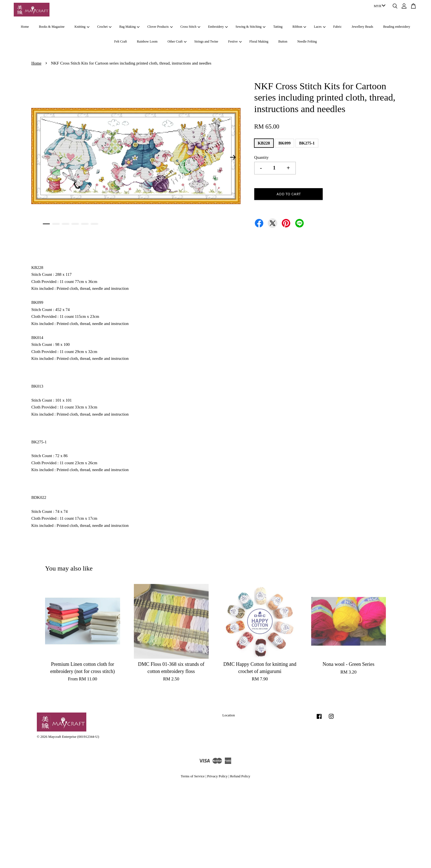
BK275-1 (307, 143)
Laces (320, 27)
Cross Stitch (190, 27)
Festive (235, 41)
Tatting (278, 27)
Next (233, 157)
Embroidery (218, 27)
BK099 (284, 143)
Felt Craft (120, 41)
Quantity (262, 157)
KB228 (264, 143)
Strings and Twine (206, 41)
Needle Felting (307, 41)
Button (283, 41)
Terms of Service (193, 776)
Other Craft (177, 41)
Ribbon (299, 27)
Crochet (104, 27)
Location (229, 715)
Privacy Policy (217, 776)
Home (25, 27)
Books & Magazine (52, 27)
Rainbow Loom (147, 41)
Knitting (82, 27)
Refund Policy (240, 776)
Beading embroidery (397, 27)
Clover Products (160, 27)
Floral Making (259, 41)
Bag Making (129, 27)
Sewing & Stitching (251, 27)
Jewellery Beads (362, 27)
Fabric (337, 27)
